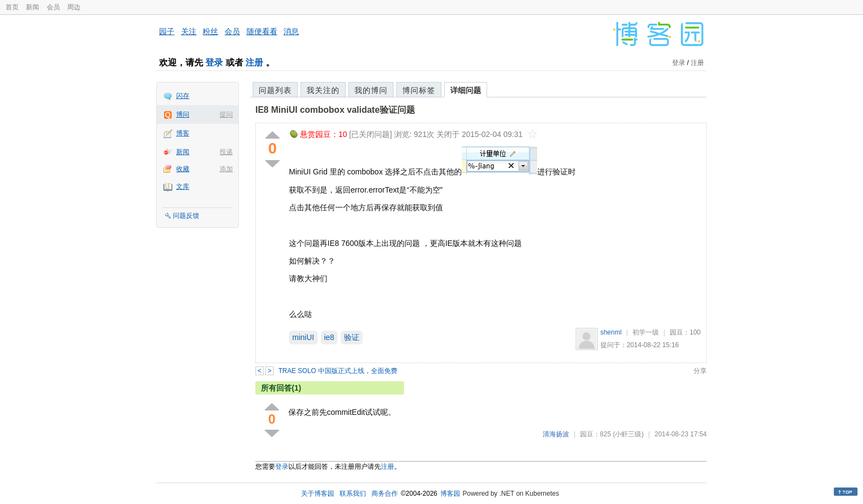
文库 (183, 187)
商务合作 (385, 494)
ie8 (329, 337)
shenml (611, 332)
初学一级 (646, 332)
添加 (226, 169)
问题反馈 (186, 216)
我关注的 (323, 90)
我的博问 (371, 90)
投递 (226, 152)
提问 (226, 114)
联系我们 (353, 494)
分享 (700, 371)
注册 (254, 62)
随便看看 (262, 31)
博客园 (450, 494)
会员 (53, 7)
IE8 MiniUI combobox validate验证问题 (335, 110)
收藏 (183, 169)
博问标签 (419, 90)
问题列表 (275, 90)
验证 (352, 337)
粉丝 (210, 31)
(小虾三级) (628, 434)
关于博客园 (318, 494)
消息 (291, 31)
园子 (167, 31)
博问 (183, 114)
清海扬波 (556, 434)
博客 (183, 133)
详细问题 (466, 90)
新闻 (32, 7)
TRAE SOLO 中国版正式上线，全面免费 (338, 371)
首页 (12, 7)
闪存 (183, 96)
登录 (214, 62)
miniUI (303, 337)
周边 (74, 7)
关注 (189, 31)
